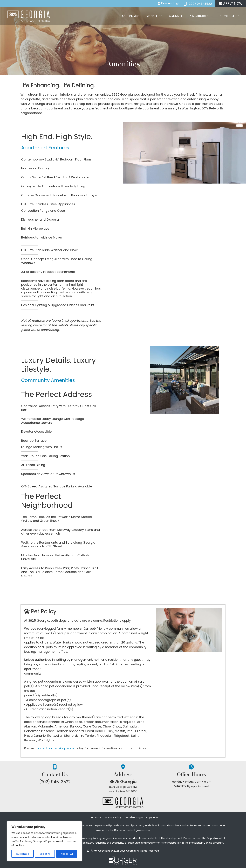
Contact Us (230, 16)
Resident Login (134, 817)
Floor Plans (129, 16)
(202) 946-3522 (55, 782)
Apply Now (152, 817)
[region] (44, 841)
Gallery (176, 16)
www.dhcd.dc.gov (84, 843)
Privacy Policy (113, 817)
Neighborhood (201, 16)
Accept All (67, 854)
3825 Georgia (123, 782)
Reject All (45, 854)
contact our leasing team (54, 748)
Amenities (154, 16)
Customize (23, 854)
